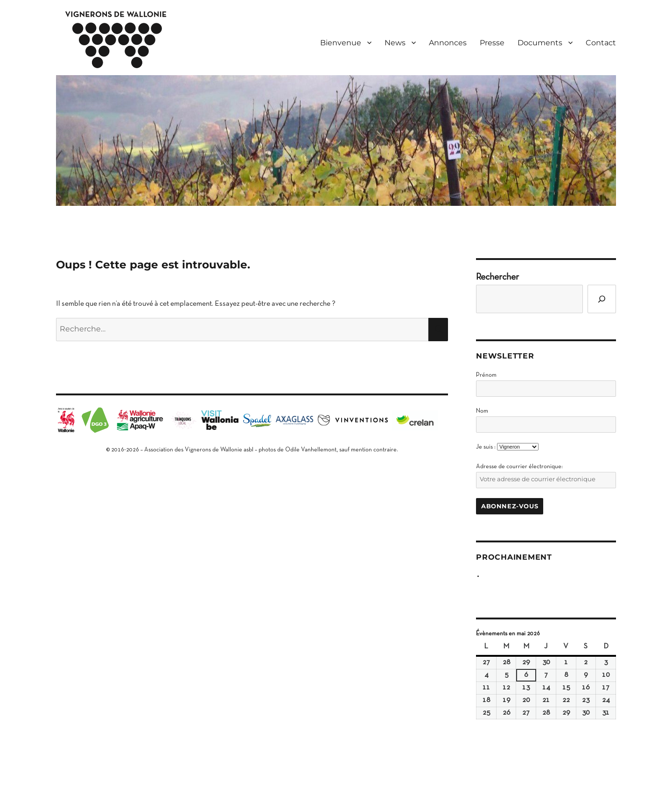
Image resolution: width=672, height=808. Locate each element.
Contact (601, 43)
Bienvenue (341, 43)
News (395, 43)
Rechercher (497, 277)
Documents (540, 43)
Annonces (448, 43)
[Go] (602, 299)
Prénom (486, 375)
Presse (492, 43)
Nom (482, 411)
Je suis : (486, 447)
